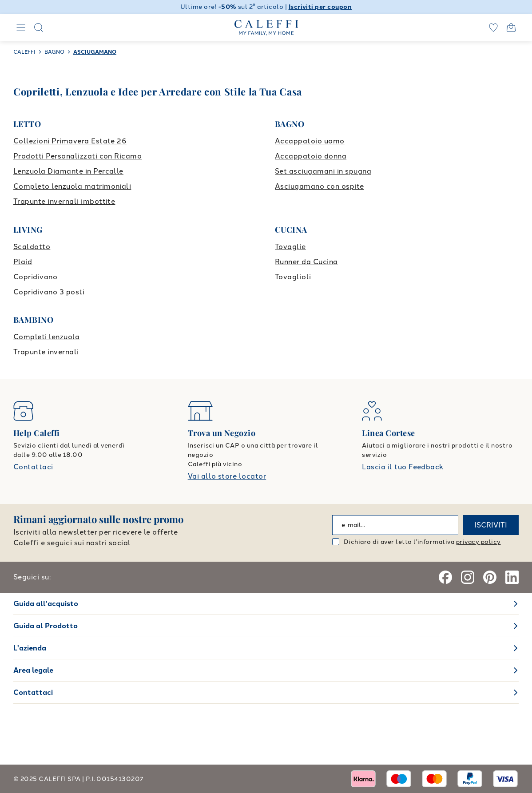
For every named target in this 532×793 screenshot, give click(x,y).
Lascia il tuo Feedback (403, 467)
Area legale (33, 670)
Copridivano (35, 277)
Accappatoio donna (311, 156)
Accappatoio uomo (310, 141)
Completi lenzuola (46, 337)
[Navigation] (21, 28)
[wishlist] (493, 28)
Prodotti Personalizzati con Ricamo (77, 156)
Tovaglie (290, 247)
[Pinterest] (490, 577)
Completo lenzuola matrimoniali (72, 186)
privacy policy (478, 542)
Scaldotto (32, 247)
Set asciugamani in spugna (323, 171)
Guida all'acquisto (46, 604)
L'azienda (30, 648)
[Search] (39, 28)
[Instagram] (468, 577)
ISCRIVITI (491, 525)
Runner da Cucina (306, 262)
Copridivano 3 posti (49, 292)
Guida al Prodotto (46, 626)
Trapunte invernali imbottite (64, 201)
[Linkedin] (512, 577)
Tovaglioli (293, 277)
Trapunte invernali (46, 352)
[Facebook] (445, 577)
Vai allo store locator (227, 476)
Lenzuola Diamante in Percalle (68, 171)
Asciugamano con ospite (320, 186)
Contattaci (33, 467)
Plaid (23, 262)
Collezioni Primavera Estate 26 (70, 141)
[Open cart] (511, 28)
